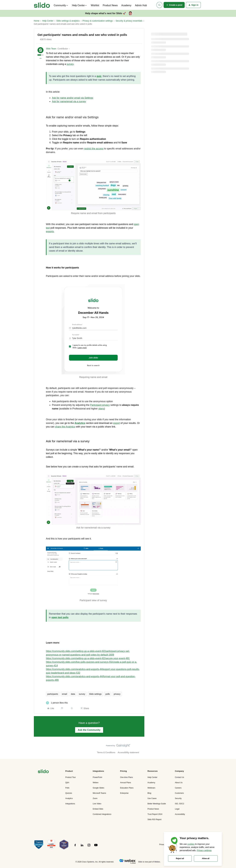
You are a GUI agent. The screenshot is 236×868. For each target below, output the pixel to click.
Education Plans (127, 788)
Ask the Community (89, 730)
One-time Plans (126, 777)
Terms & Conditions (106, 752)
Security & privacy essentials (129, 21)
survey (82, 694)
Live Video (97, 804)
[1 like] (57, 703)
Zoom (95, 798)
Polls (67, 788)
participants (53, 694)
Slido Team (51, 49)
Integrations (70, 804)
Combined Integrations (102, 814)
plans (101, 409)
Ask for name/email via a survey (69, 101)
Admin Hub (141, 5)
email (64, 694)
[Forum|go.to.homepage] (42, 5)
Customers (179, 793)
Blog (149, 793)
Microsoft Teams (99, 793)
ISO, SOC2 (179, 804)
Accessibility (180, 814)
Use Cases (152, 798)
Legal (177, 809)
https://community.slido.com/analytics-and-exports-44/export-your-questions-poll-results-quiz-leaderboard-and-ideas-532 (93, 671)
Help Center (48, 21)
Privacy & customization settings (98, 21)
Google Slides (98, 788)
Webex (96, 783)
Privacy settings (204, 850)
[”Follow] (75, 847)
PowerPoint (97, 777)
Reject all (180, 859)
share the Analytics (65, 427)
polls (108, 694)
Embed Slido (98, 809)
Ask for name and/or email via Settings (73, 98)
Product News (110, 5)
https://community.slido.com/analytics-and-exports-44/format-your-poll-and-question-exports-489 (91, 678)
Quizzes (69, 793)
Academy (126, 5)
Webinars (151, 788)
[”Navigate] (43, 772)
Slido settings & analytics (68, 21)
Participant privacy (100, 405)
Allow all (206, 859)
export (116, 423)
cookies (191, 844)
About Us (179, 783)
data (73, 694)
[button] (174, 5)
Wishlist (95, 5)
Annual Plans (126, 783)
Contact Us (179, 777)
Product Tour (71, 777)
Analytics (69, 798)
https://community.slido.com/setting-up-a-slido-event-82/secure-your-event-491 (88, 658)
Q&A (67, 783)
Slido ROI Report (154, 819)
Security (178, 798)
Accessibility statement (128, 752)
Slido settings (95, 694)
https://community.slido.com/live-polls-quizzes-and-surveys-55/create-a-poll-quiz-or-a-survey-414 (91, 664)
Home (36, 21)
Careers (178, 788)
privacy (117, 694)
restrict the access (94, 149)
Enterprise (124, 793)
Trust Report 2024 (155, 814)
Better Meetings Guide (157, 804)
